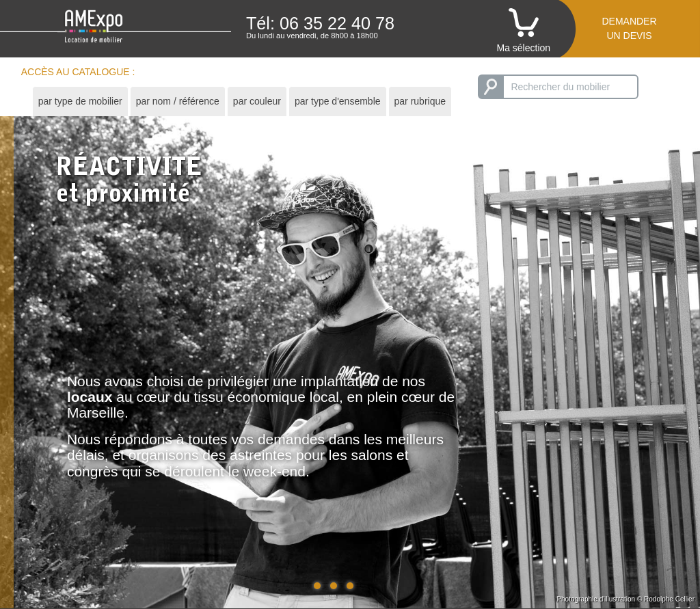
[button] (317, 586)
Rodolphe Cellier (669, 599)
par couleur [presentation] (257, 101)
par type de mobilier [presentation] (80, 101)
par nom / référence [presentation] (178, 101)
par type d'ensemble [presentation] (338, 101)
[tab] (80, 101)
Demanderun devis (629, 28)
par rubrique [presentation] (420, 101)
